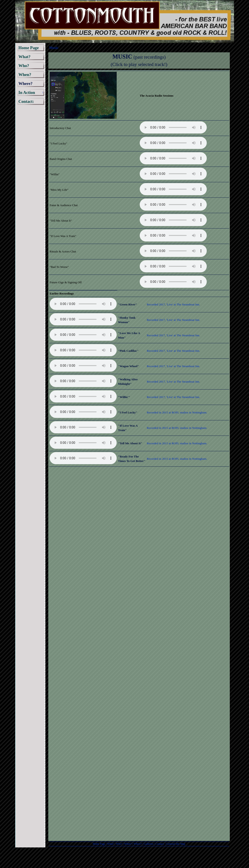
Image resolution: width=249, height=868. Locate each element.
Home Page (99, 844)
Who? (119, 844)
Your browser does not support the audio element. (173, 127)
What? (111, 844)
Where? (138, 844)
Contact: (160, 844)
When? (128, 844)
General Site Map (176, 844)
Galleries (149, 844)
